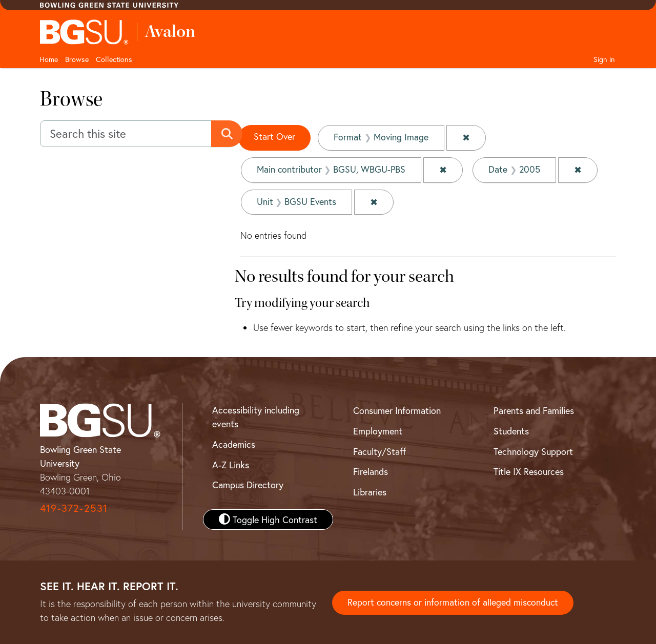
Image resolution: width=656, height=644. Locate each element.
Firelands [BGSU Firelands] (371, 470)
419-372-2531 (74, 507)
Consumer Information (397, 409)
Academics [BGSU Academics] (234, 443)
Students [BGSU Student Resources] (511, 430)
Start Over (275, 137)
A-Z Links (231, 464)
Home (49, 59)
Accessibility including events (256, 416)
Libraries (370, 491)
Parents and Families (534, 409)
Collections (114, 59)
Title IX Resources (529, 470)
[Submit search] (227, 134)
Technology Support (533, 450)
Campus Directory (248, 484)
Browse (77, 59)
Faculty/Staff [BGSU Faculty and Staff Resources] (380, 450)
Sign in (604, 59)
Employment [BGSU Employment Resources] (378, 430)
